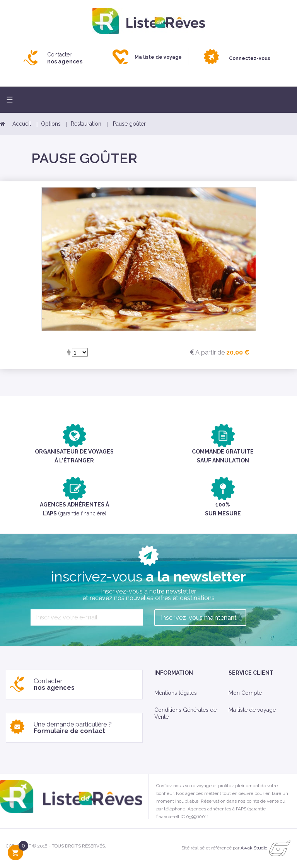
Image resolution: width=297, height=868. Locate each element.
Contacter (65, 58)
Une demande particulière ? (73, 728)
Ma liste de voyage (252, 710)
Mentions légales (176, 693)
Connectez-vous (250, 58)
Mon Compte (245, 693)
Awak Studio (254, 848)
